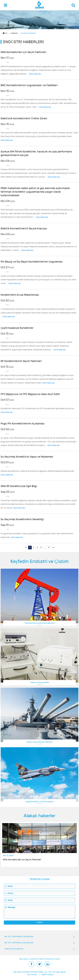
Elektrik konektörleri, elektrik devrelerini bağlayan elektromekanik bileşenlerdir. (38, 473)
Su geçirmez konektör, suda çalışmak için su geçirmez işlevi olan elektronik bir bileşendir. (37, 535)
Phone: (9, 893)
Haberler (14, 33)
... (45, 547)
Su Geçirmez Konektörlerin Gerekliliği (22, 519)
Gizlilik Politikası (47, 975)
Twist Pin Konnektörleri (14, 949)
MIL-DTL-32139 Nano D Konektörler (19, 943)
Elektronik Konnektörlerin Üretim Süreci (24, 118)
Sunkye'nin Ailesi (37, 959)
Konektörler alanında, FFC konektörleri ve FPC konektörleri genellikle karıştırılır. (38, 410)
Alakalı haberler (39, 816)
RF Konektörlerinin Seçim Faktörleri (21, 361)
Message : (10, 907)
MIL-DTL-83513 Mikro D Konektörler (19, 937)
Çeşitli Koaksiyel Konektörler (17, 328)
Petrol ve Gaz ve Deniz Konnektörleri (39, 623)
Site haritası (32, 975)
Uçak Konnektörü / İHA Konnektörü (40, 802)
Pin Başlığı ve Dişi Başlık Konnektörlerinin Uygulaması (32, 262)
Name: (9, 886)
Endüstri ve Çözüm (52, 959)
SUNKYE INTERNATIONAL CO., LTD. (37, 972)
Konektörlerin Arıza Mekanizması (20, 295)
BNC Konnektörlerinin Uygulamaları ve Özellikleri (29, 85)
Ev (6, 33)
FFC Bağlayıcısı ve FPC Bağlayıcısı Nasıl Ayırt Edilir (30, 394)
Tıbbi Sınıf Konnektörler (40, 682)
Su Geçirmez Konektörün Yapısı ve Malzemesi (27, 457)
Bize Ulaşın (24, 959)
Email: (9, 900)
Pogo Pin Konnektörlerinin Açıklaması (23, 424)
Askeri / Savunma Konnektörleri (39, 742)
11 (49, 547)
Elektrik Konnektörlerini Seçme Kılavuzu (24, 229)
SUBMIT (40, 922)
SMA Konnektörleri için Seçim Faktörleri (23, 52)
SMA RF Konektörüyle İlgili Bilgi (19, 486)
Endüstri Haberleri (28, 33)
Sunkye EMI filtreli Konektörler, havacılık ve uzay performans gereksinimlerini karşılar (36, 153)
